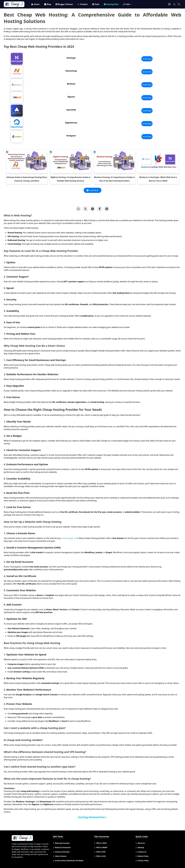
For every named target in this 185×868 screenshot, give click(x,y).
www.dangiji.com (70, 538)
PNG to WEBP (102, 847)
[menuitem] (35, 4)
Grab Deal (147, 59)
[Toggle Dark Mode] (174, 4)
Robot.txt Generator (63, 847)
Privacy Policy (143, 861)
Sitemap (141, 847)
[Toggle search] (179, 4)
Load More (93, 190)
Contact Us (142, 852)
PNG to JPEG (102, 843)
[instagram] (169, 4)
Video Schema (61, 856)
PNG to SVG (101, 856)
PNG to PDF (101, 852)
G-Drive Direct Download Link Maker (69, 861)
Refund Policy (143, 856)
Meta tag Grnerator (62, 843)
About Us (141, 843)
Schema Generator (62, 852)
